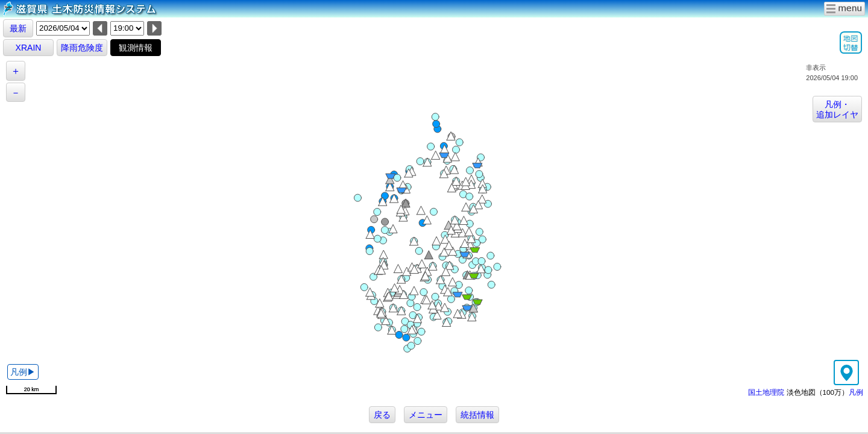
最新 (18, 28)
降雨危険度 (82, 48)
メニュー (426, 415)
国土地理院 (766, 392)
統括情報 (477, 415)
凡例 (856, 392)
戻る (382, 415)
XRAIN (29, 48)
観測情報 (136, 48)
